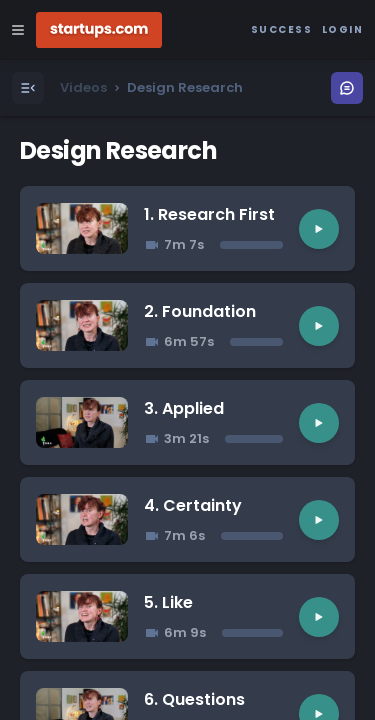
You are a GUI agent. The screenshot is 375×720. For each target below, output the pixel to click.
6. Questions (194, 699)
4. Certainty (193, 505)
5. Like (168, 602)
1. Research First (209, 214)
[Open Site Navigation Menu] (18, 30)
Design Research (118, 150)
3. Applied (184, 408)
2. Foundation (200, 311)
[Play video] (319, 229)
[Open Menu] (28, 88)
